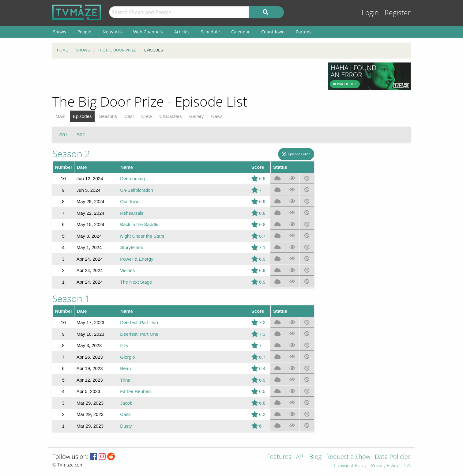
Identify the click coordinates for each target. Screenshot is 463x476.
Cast (129, 116)
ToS (407, 466)
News (217, 116)
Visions (127, 270)
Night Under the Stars (142, 236)
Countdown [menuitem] (273, 32)
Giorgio (127, 357)
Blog (315, 457)
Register (398, 13)
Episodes (82, 116)
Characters (170, 116)
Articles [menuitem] (182, 32)
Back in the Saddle (139, 224)
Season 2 (71, 154)
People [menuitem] (84, 32)
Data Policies (393, 457)
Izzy (124, 345)
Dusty (126, 426)
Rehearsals (132, 213)
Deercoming (132, 178)
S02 (81, 135)
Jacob (126, 403)
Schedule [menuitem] (210, 32)
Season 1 (71, 298)
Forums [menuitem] (304, 32)
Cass (125, 414)
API (300, 457)
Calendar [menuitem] (241, 32)
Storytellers (132, 247)
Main (60, 116)
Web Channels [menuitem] (148, 32)
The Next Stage (136, 282)
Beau (125, 368)
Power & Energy (137, 259)
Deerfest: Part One (139, 334)
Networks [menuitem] (112, 32)
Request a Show (348, 457)
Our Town (130, 201)
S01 (64, 135)
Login (370, 13)
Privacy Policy (385, 466)
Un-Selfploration (137, 190)
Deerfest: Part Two (139, 322)
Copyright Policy (350, 466)
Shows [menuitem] (60, 32)
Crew (147, 116)
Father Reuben (135, 391)
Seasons (108, 116)
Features (279, 457)
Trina (125, 380)
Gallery (197, 116)
